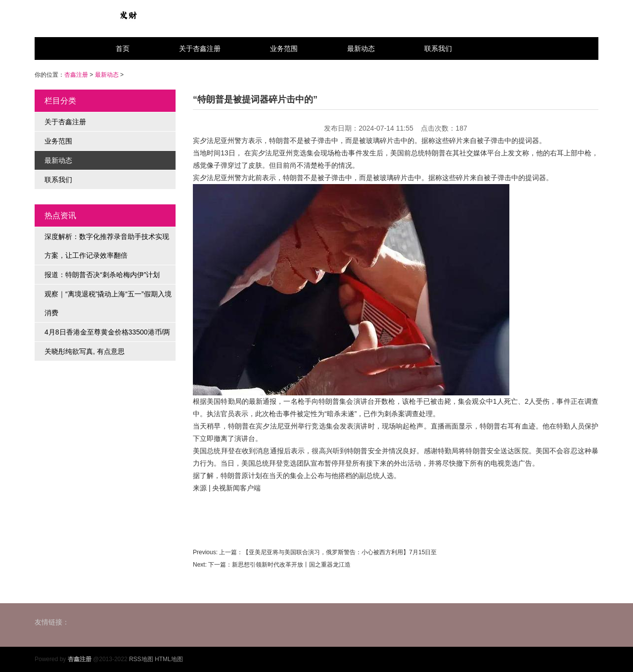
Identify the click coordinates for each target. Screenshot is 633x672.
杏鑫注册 (76, 75)
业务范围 (284, 48)
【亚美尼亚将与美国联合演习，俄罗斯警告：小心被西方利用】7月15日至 (340, 552)
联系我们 (438, 48)
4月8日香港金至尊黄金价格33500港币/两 (107, 332)
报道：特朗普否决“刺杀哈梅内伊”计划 (102, 275)
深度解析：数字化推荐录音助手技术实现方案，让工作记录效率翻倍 (107, 246)
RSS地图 (141, 659)
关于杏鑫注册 (200, 48)
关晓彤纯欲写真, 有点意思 (85, 351)
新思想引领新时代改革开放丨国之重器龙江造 (291, 565)
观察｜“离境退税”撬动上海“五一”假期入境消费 (108, 303)
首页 (123, 48)
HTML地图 (169, 659)
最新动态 (361, 48)
